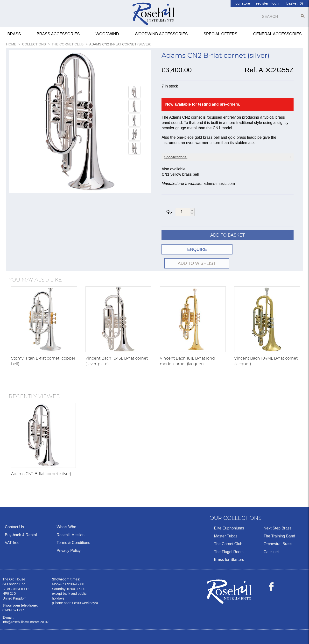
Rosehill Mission (70, 527)
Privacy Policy (69, 543)
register (262, 3)
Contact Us (14, 519)
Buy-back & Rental (21, 527)
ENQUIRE (194, 256)
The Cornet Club (228, 536)
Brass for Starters (229, 552)
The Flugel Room (229, 544)
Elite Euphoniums (229, 520)
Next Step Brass (278, 520)
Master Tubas (226, 528)
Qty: (170, 218)
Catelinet (271, 544)
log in (276, 3)
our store (243, 3)
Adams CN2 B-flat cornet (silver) (41, 466)
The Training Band (279, 528)
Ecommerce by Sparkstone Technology (35, 637)
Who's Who (66, 519)
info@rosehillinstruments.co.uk (25, 614)
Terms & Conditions (73, 535)
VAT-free (12, 535)
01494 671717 (13, 602)
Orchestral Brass (278, 536)
